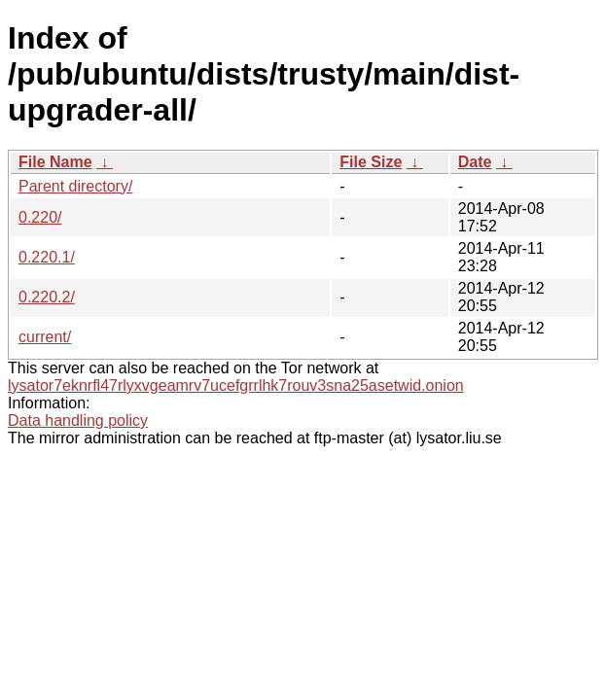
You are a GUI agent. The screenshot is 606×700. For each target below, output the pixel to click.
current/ (45, 337)
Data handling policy (78, 420)
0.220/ (40, 217)
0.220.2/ (47, 297)
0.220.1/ (47, 257)
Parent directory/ (75, 186)
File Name (55, 162)
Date (475, 162)
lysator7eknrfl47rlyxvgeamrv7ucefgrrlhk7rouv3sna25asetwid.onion (236, 385)
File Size (371, 162)
